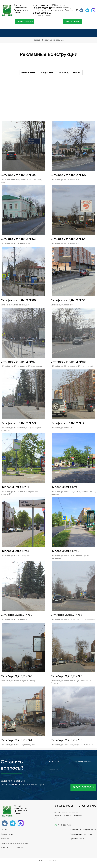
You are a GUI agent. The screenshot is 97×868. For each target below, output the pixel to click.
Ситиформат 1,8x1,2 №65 (68, 175)
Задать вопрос (82, 789)
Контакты (5, 831)
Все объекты (28, 72)
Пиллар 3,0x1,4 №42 (65, 551)
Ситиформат (46, 72)
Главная (36, 40)
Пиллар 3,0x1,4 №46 (65, 487)
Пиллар (77, 72)
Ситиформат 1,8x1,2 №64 (68, 239)
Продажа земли (77, 840)
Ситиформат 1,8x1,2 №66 (68, 362)
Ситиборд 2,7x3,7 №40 (17, 676)
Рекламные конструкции (81, 836)
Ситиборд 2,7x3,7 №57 (66, 615)
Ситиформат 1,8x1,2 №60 (18, 300)
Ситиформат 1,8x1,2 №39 (68, 423)
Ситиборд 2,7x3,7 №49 (66, 676)
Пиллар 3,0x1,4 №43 (15, 551)
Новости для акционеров (12, 849)
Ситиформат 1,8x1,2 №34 (18, 175)
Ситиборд (63, 72)
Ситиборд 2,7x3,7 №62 (16, 615)
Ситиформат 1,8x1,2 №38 (68, 300)
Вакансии (5, 840)
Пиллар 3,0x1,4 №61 (15, 487)
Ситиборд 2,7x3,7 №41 (16, 740)
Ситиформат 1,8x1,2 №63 (18, 239)
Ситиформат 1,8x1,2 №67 (18, 362)
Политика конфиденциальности (15, 845)
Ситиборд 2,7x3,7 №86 (66, 740)
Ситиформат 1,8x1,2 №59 (18, 423)
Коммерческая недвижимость (83, 831)
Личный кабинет (72, 22)
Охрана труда (7, 836)
